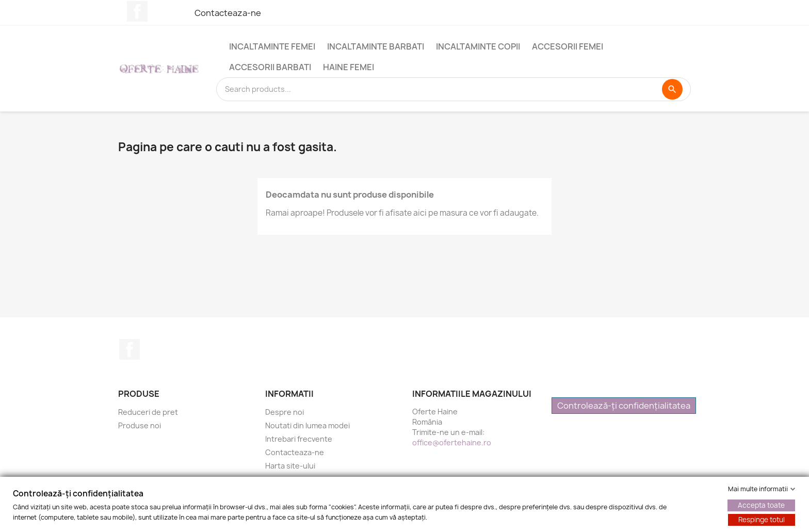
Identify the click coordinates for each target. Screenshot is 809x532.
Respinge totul (762, 520)
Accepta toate (761, 505)
